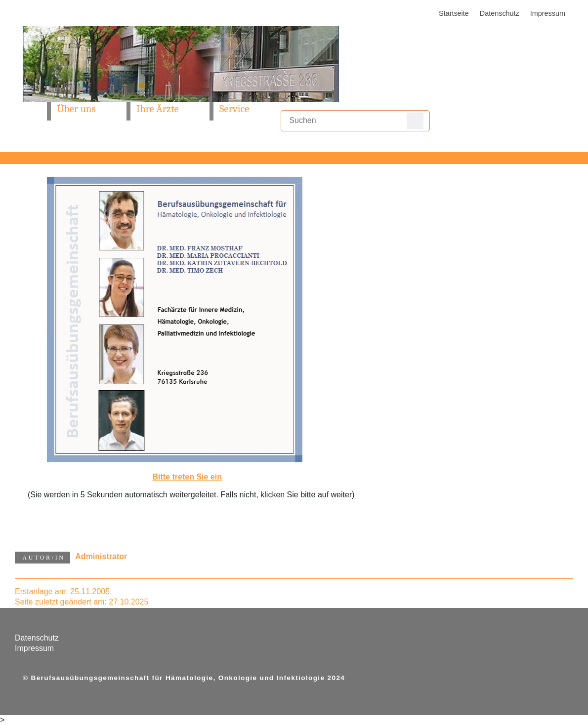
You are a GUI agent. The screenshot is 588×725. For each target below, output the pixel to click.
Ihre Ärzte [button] (158, 109)
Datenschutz (500, 13)
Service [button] (234, 109)
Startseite (454, 13)
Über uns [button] (76, 109)
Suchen (415, 121)
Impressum (548, 13)
